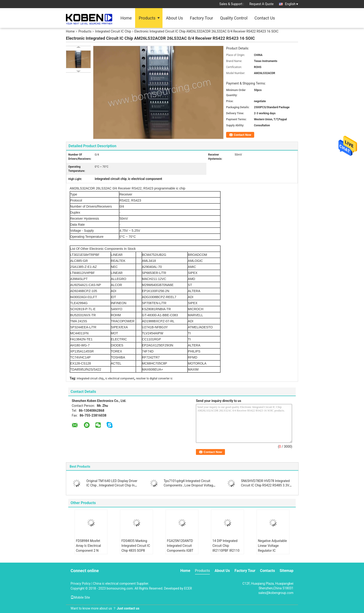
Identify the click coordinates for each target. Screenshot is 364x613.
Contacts (267, 571)
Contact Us (265, 18)
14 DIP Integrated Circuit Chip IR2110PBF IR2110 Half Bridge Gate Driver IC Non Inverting (226, 553)
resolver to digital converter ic (154, 378)
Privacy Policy (81, 584)
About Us (174, 18)
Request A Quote (261, 4)
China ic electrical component (114, 584)
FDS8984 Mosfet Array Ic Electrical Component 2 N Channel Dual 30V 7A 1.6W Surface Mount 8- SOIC (89, 553)
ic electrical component (120, 378)
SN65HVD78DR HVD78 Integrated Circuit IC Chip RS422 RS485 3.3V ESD (265, 485)
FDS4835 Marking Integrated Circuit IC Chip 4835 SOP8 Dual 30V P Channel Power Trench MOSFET (136, 553)
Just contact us (128, 608)
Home (126, 18)
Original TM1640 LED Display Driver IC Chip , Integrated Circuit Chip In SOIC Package (112, 485)
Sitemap (286, 571)
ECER (188, 588)
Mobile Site (80, 597)
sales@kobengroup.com (276, 593)
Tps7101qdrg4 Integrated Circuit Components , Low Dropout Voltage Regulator (189, 485)
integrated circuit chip (90, 378)
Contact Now (242, 135)
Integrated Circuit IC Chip (113, 31)
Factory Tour (201, 18)
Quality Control (234, 18)
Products (147, 18)
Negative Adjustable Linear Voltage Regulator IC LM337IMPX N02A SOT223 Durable (272, 551)
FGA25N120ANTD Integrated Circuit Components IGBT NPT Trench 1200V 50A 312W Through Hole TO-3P (181, 553)
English (292, 4)
